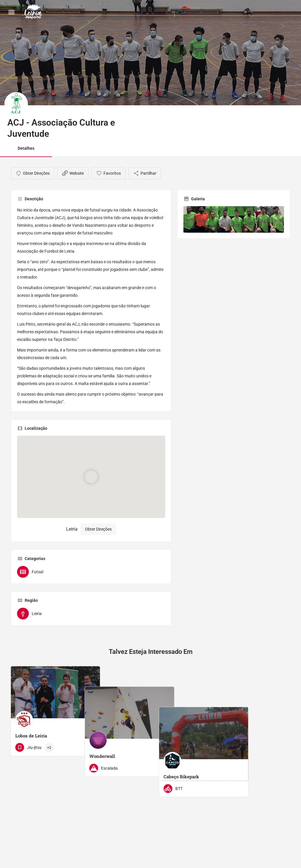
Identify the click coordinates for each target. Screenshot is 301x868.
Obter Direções (98, 529)
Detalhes (26, 148)
